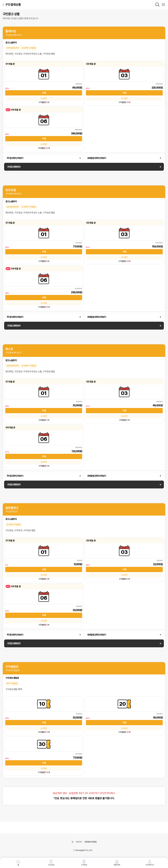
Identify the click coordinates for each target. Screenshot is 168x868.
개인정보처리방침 (90, 842)
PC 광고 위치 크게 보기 (15, 158)
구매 (44, 93)
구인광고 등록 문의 (14, 167)
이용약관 (79, 842)
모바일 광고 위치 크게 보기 (97, 158)
